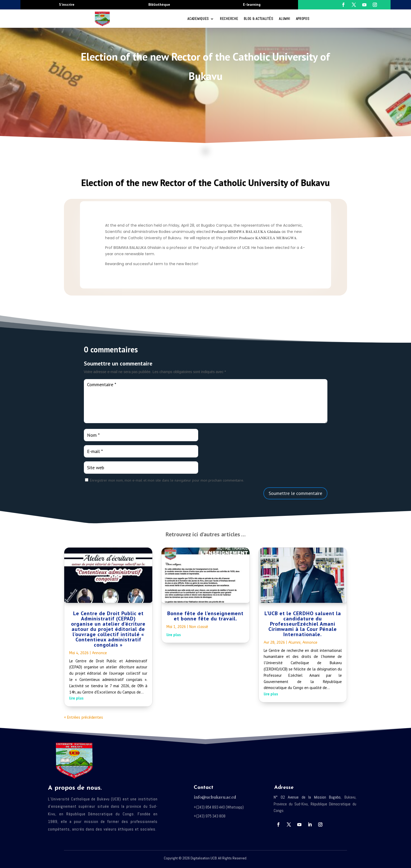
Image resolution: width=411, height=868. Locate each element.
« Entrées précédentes (83, 717)
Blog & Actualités (258, 19)
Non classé (199, 627)
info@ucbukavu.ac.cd (215, 797)
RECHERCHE (229, 19)
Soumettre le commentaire (295, 493)
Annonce (99, 653)
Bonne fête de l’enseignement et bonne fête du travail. (205, 616)
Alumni (284, 19)
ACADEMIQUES (198, 19)
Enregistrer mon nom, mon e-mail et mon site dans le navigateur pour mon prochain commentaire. (167, 480)
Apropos (303, 19)
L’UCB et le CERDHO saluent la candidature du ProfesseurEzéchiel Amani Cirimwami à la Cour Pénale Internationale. (303, 624)
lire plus (76, 698)
